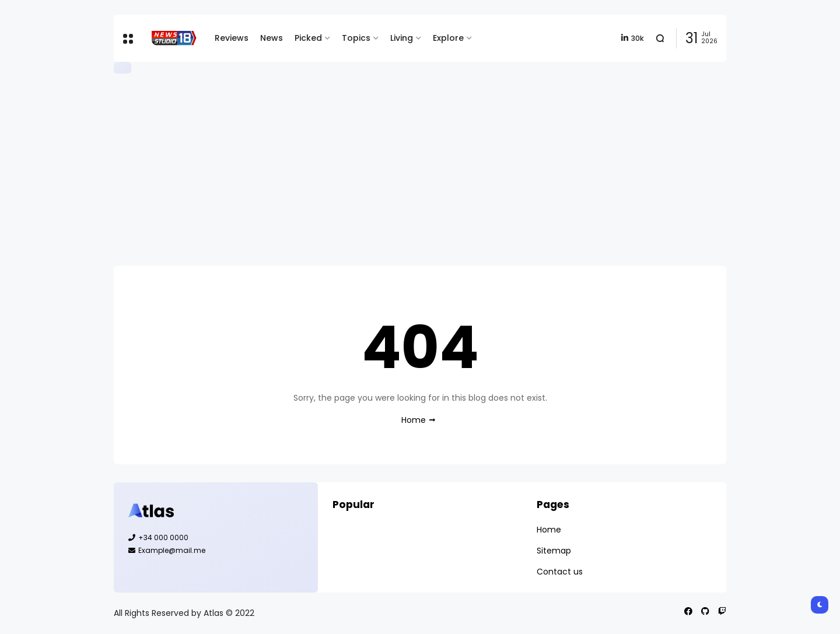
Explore (448, 38)
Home (414, 420)
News (272, 38)
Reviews (232, 38)
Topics (356, 38)
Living (402, 38)
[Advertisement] (420, 170)
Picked (308, 38)
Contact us (560, 572)
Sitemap (554, 551)
